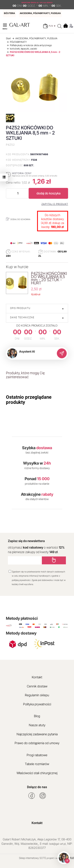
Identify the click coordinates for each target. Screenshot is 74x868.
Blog (37, 716)
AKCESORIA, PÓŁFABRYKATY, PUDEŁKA (40, 13)
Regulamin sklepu (37, 695)
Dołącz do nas (37, 787)
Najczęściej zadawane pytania (37, 734)
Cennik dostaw (37, 686)
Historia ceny (22, 173)
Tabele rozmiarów (37, 764)
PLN (52, 26)
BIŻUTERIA (9, 13)
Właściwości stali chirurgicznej (37, 773)
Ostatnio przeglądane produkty (29, 400)
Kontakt (37, 677)
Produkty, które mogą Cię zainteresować (25, 375)
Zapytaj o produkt (55, 204)
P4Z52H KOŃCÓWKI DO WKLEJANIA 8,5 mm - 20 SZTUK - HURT (49, 278)
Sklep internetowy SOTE (32, 858)
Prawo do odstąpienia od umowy (37, 743)
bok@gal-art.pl (58, 844)
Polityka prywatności (37, 704)
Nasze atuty (37, 725)
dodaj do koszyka (48, 193)
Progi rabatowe (37, 755)
